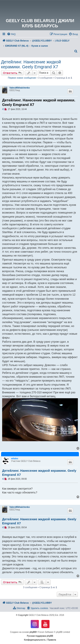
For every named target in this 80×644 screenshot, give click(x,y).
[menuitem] (11, 34)
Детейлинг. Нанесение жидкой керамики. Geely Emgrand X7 (31, 64)
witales (15, 459)
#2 (3, 479)
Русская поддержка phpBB (40, 636)
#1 (3, 109)
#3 (3, 527)
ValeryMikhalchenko (20, 88)
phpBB (33, 632)
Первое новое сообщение (22, 78)
